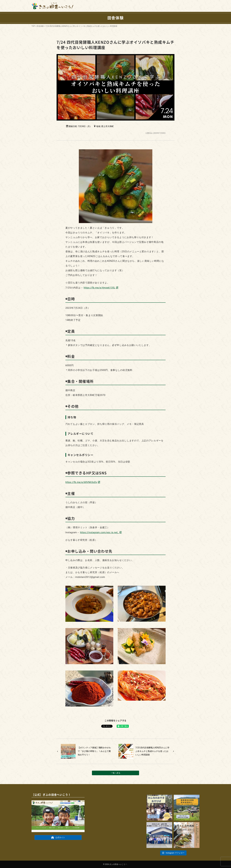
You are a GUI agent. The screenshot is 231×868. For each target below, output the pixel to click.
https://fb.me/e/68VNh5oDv (81, 482)
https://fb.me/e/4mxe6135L (100, 288)
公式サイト (58, 837)
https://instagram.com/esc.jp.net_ (99, 532)
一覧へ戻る (116, 773)
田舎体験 (40, 26)
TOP (33, 26)
